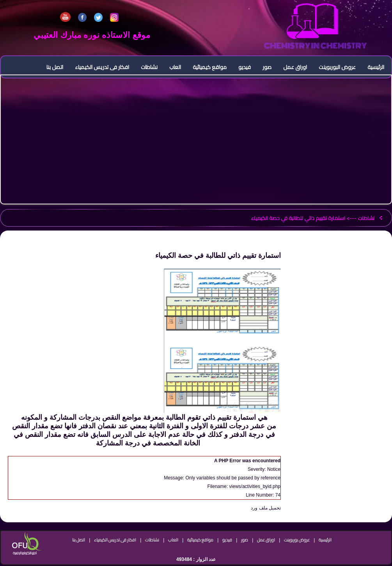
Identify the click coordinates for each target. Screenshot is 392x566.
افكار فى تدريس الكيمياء (102, 67)
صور (267, 67)
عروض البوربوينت (337, 67)
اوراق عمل (295, 67)
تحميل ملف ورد (266, 508)
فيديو (245, 67)
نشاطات (149, 67)
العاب (175, 67)
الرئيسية (376, 67)
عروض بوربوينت (297, 540)
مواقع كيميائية (210, 67)
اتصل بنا (55, 67)
